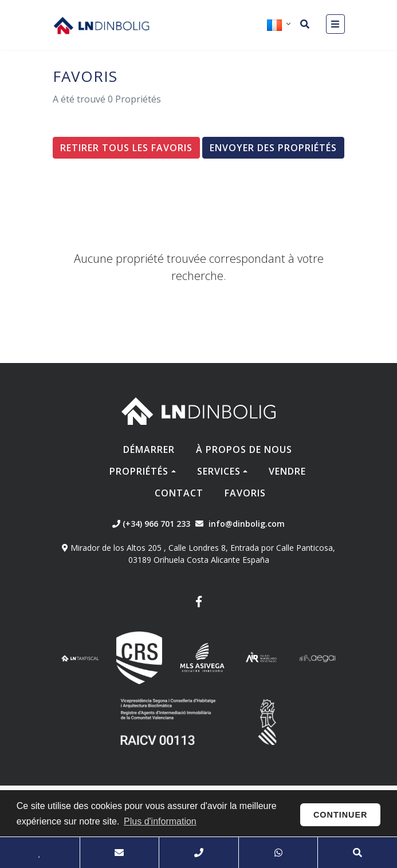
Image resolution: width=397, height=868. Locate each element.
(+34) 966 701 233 (151, 524)
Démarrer (149, 449)
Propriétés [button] (139, 471)
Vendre (287, 471)
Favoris (245, 493)
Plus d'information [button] (160, 821)
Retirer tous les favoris (126, 148)
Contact (179, 493)
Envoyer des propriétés (273, 148)
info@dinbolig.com (247, 524)
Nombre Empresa (101, 25)
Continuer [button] (341, 815)
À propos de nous (244, 449)
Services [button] (219, 471)
